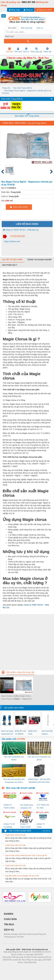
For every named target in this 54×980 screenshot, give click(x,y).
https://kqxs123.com (40, 966)
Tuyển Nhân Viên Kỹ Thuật (15, 835)
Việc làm (9, 50)
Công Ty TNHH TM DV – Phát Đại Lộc (21, 230)
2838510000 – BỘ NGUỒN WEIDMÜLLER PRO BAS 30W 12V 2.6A (39, 781)
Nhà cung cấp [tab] (27, 28)
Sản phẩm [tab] (12, 28)
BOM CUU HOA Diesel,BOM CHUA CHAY (34, 733)
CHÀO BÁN (10, 919)
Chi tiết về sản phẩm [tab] (12, 260)
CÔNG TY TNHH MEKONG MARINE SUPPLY (41, 826)
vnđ (11, 201)
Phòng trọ (10, 966)
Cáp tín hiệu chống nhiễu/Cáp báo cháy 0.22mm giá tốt (26, 855)
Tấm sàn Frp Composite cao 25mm (39, 758)
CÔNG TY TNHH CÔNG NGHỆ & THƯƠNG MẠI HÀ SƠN (9, 807)
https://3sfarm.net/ (12, 241)
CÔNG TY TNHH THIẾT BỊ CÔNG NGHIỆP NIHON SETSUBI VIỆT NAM (26, 826)
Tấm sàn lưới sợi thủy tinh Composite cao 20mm (14, 781)
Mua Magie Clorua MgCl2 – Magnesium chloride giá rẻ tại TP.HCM (23, 698)
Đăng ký (28, 10)
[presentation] (0, 725)
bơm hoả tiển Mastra (47, 732)
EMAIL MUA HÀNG (19, 207)
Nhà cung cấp (37, 50)
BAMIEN (9, 914)
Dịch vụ (26, 50)
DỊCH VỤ (9, 930)
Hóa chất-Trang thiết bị (22, 88)
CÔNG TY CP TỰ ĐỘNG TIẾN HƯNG (9, 826)
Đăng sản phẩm (44, 10)
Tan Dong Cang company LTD (26, 806)
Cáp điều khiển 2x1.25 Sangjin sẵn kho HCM (22, 876)
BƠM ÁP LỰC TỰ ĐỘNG (21, 732)
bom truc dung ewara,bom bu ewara (7, 733)
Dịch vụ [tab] (40, 28)
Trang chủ (6, 88)
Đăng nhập (14, 10)
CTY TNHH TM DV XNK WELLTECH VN (43, 807)
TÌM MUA (9, 924)
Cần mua (18, 50)
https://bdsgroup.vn (24, 966)
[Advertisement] (27, 641)
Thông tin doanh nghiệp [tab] (39, 260)
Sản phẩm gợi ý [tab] (10, 265)
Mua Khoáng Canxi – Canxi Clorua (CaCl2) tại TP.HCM (10, 698)
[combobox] (28, 36)
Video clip (47, 50)
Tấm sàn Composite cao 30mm (14, 758)
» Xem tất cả (46, 831)
